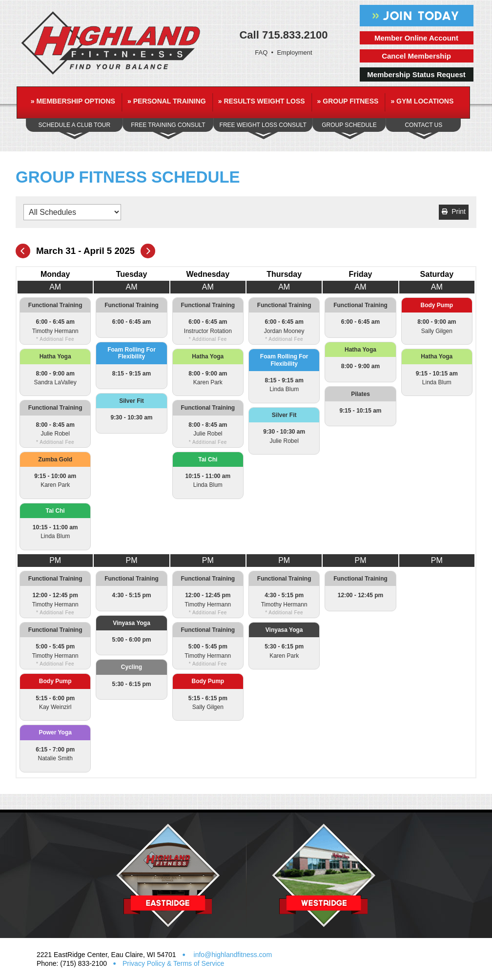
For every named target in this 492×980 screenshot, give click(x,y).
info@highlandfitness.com (232, 955)
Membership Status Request (416, 74)
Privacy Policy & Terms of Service (173, 963)
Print (454, 211)
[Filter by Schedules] (72, 212)
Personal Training (167, 101)
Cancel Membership (416, 56)
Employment (294, 52)
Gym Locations (422, 101)
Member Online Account (416, 38)
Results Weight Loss (262, 101)
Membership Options (73, 101)
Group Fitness (348, 101)
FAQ (261, 52)
